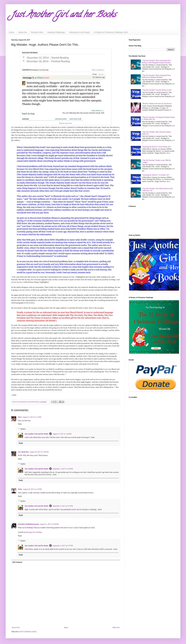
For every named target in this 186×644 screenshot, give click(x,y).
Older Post (116, 628)
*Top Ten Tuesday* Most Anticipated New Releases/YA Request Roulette (157, 76)
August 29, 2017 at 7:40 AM (39, 452)
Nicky (20, 489)
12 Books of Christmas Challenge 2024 (111, 32)
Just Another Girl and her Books (64, 15)
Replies (23, 429)
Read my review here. (66, 123)
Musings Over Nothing (34, 532)
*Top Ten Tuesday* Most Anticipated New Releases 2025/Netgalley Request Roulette (157, 61)
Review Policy (37, 32)
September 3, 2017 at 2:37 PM (63, 506)
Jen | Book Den (23, 452)
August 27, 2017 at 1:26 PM (62, 434)
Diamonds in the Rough (79, 32)
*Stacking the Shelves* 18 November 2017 (157, 147)
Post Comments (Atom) (28, 632)
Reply (20, 424)
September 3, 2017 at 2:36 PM (63, 469)
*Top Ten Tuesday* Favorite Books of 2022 (157, 90)
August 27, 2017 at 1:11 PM (32, 417)
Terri (20, 417)
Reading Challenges (56, 32)
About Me (23, 32)
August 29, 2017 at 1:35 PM (32, 489)
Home (12, 32)
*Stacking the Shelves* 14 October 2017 (156, 175)
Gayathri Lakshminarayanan (28, 524)
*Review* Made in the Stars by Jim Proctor (157, 104)
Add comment (17, 562)
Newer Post (16, 628)
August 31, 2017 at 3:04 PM (49, 524)
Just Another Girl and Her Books (37, 434)
